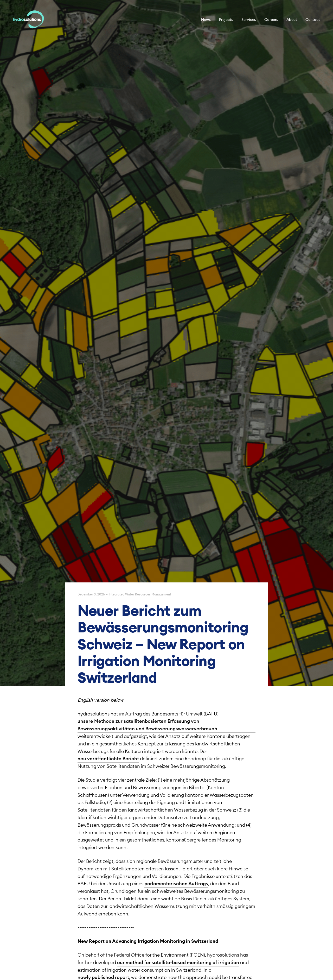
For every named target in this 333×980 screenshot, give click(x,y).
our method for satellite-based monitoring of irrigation (178, 962)
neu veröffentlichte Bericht (108, 759)
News (206, 20)
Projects (226, 20)
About (292, 20)
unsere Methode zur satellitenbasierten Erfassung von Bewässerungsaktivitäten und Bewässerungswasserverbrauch (147, 725)
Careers (271, 20)
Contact (313, 20)
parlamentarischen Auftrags (176, 884)
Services (249, 20)
